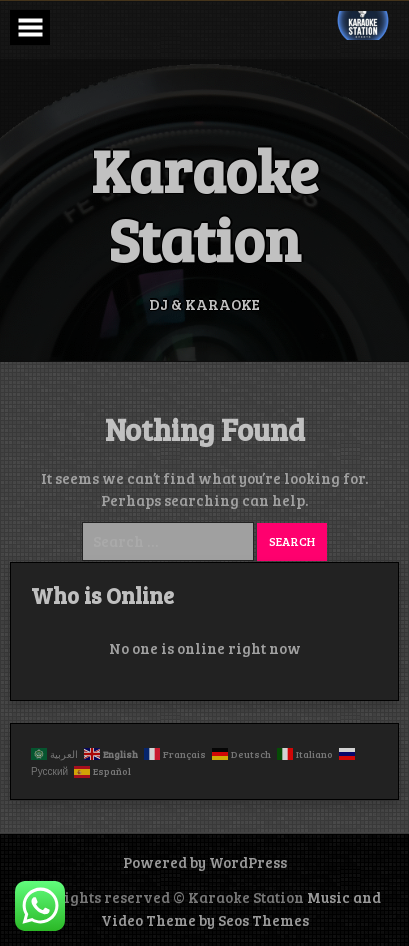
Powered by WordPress (205, 862)
